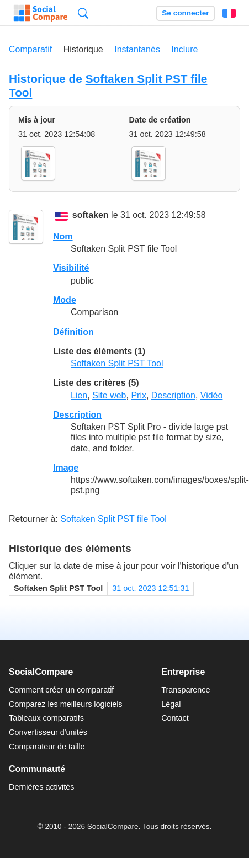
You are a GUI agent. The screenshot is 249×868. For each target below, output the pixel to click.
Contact (175, 718)
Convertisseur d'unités (48, 732)
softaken (91, 215)
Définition (73, 332)
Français (229, 13)
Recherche (83, 13)
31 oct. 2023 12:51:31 (150, 588)
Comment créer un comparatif (61, 690)
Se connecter (185, 13)
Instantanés (137, 49)
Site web (109, 395)
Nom (63, 236)
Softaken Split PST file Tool (113, 519)
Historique (83, 49)
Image (66, 468)
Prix (139, 395)
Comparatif (30, 49)
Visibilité (71, 268)
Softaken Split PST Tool (117, 363)
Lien (79, 395)
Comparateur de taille (47, 747)
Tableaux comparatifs (46, 718)
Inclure (184, 49)
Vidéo (212, 395)
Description (173, 395)
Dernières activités (41, 787)
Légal (171, 704)
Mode (65, 300)
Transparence (186, 690)
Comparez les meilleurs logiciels (66, 704)
